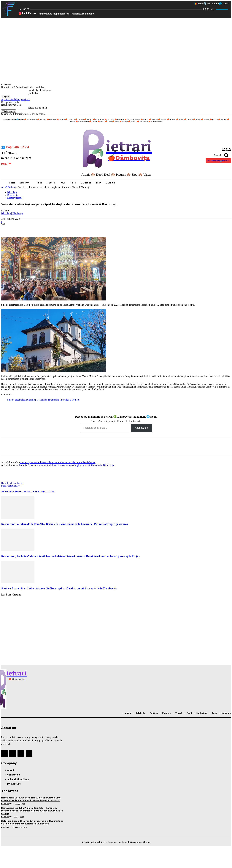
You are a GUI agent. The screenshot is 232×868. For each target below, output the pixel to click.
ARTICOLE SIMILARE (14, 492)
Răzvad (72, 121)
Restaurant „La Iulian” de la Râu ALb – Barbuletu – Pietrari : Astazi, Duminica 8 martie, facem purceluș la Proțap (71, 556)
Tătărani (94, 121)
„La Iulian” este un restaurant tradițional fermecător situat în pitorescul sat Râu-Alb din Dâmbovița (66, 465)
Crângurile (71, 119)
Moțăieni (164, 119)
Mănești (146, 119)
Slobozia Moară (83, 121)
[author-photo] (8, 480)
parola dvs (33, 93)
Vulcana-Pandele (157, 121)
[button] (222, 155)
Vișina (117, 121)
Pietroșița (190, 119)
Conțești (62, 119)
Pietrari (181, 119)
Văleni (110, 121)
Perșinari (173, 119)
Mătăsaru (155, 119)
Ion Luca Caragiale (133, 119)
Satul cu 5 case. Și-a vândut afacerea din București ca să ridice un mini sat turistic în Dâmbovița (59, 588)
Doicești (89, 119)
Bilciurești (53, 119)
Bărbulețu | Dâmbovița (12, 213)
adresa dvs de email (37, 108)
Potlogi (198, 119)
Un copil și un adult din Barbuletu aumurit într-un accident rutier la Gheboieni (58, 462)
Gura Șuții (110, 119)
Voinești (133, 121)
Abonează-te (142, 428)
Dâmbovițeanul (32, 119)
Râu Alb (223, 119)
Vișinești (125, 121)
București (6, 827)
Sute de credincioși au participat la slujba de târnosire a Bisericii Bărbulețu (43, 400)
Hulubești (120, 119)
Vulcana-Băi (144, 121)
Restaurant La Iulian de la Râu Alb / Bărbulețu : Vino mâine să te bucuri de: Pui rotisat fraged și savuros (64, 524)
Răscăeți (215, 119)
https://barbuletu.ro (10, 486)
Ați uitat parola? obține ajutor (15, 99)
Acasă (4, 187)
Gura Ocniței (100, 119)
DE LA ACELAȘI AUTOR (41, 492)
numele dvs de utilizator (40, 90)
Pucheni (206, 119)
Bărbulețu (43, 119)
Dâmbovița (13, 195)
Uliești (102, 121)
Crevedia (81, 119)
